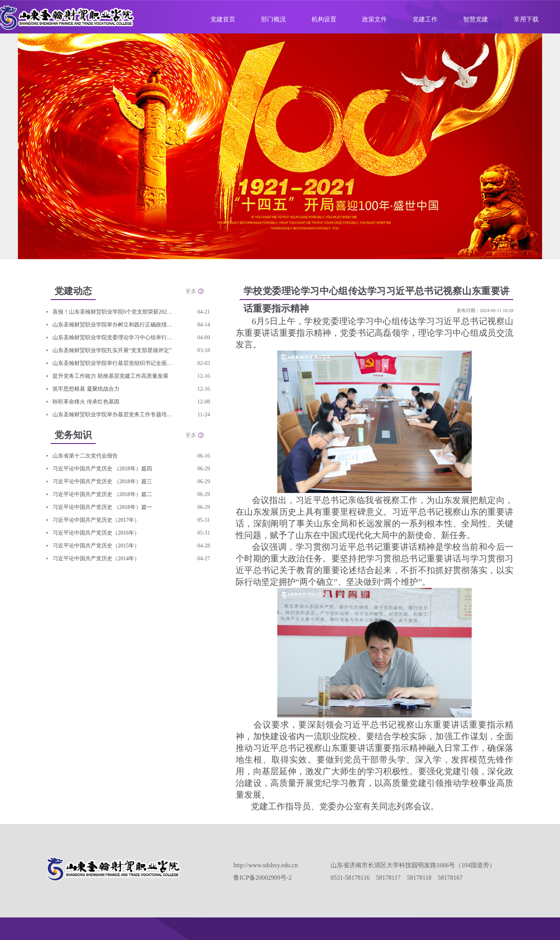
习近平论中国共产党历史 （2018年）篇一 (102, 507)
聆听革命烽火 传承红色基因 (86, 402)
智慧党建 (476, 19)
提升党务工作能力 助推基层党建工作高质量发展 (110, 376)
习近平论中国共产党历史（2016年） (96, 533)
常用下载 (526, 19)
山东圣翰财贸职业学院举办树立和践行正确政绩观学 (113, 325)
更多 (191, 291)
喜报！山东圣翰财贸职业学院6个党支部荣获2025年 (113, 312)
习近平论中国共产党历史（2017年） (96, 520)
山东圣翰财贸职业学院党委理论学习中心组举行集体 (113, 338)
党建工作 (425, 19)
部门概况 (273, 19)
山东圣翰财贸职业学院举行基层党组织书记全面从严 (113, 363)
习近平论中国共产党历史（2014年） (96, 559)
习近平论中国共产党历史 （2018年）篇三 (102, 481)
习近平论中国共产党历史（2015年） (96, 546)
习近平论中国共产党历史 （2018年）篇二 (102, 494)
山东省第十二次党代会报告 (85, 456)
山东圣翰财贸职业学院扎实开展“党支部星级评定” (112, 350)
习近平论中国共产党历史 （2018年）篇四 (102, 469)
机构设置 (324, 19)
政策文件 (374, 19)
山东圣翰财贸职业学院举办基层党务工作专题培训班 (113, 415)
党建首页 (223, 19)
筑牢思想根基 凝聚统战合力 (86, 389)
